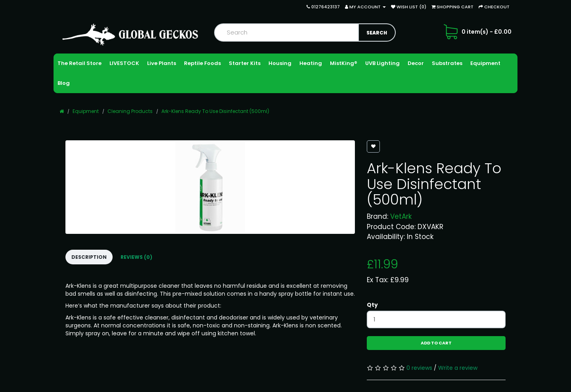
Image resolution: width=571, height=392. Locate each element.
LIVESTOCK (124, 63)
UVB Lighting (382, 63)
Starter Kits (245, 63)
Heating (311, 63)
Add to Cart (436, 343)
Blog (64, 83)
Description (89, 257)
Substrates (447, 63)
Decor (416, 63)
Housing (280, 63)
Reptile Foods (202, 63)
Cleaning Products (130, 111)
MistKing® (344, 63)
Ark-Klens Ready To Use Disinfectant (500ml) (215, 111)
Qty (372, 305)
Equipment (485, 63)
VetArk (401, 216)
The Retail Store (80, 63)
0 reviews (419, 368)
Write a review (458, 368)
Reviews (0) (136, 257)
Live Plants (162, 63)
